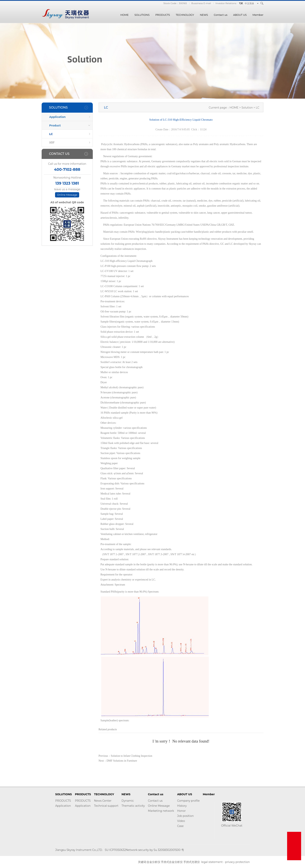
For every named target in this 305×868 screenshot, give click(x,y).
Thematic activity (133, 806)
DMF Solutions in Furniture (122, 761)
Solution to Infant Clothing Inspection (132, 756)
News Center (103, 801)
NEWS (204, 15)
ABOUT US (240, 15)
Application (57, 117)
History (182, 806)
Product (55, 125)
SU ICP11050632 (115, 850)
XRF (52, 143)
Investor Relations (226, 3)
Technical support (106, 806)
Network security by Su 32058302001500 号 (155, 850)
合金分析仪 (153, 862)
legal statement (212, 862)
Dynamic (128, 801)
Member (258, 15)
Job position (185, 816)
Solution (247, 108)
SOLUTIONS (142, 15)
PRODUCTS (163, 15)
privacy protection (237, 862)
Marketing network (161, 811)
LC (51, 134)
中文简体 (249, 3)
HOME (125, 15)
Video (181, 821)
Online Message (67, 195)
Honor (181, 811)
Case (180, 826)
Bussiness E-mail (201, 3)
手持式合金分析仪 (172, 862)
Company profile (188, 801)
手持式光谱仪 (192, 862)
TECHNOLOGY (185, 15)
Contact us (221, 15)
